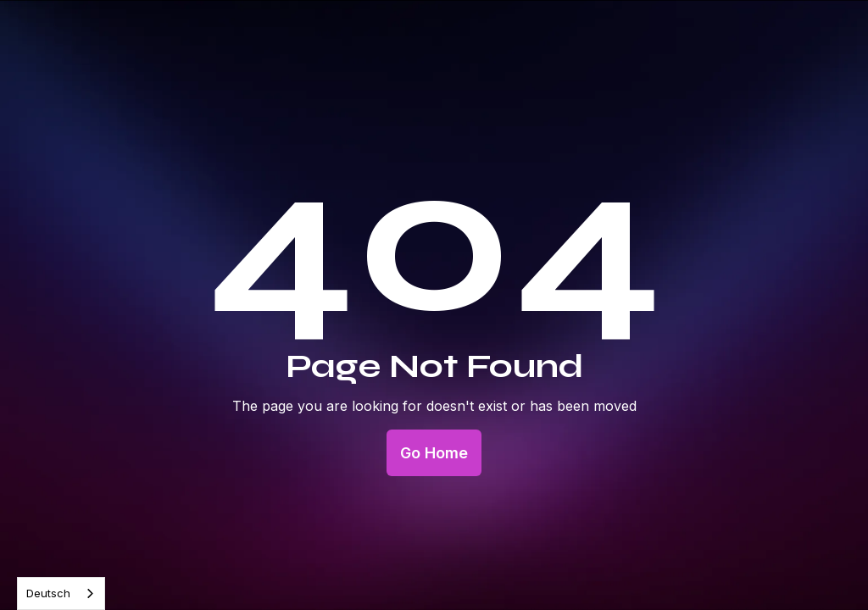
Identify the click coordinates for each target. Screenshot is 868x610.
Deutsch (48, 593)
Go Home (434, 453)
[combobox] (61, 593)
